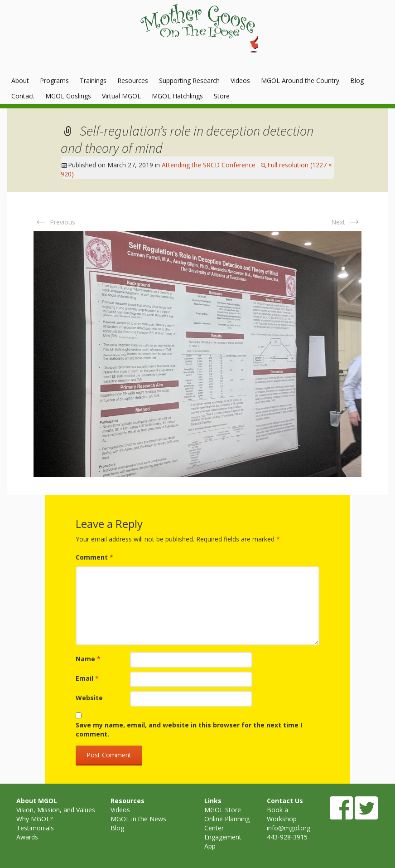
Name (88, 659)
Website (89, 698)
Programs (54, 80)
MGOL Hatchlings (177, 96)
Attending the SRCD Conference (209, 165)
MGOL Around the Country (300, 80)
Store (222, 96)
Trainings (93, 80)
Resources (133, 80)
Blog (357, 80)
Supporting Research (189, 80)
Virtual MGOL (121, 96)
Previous (54, 222)
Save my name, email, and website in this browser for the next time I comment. (189, 729)
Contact (23, 96)
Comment (94, 557)
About (20, 80)
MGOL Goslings (68, 96)
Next (346, 222)
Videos (240, 80)
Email (87, 678)
